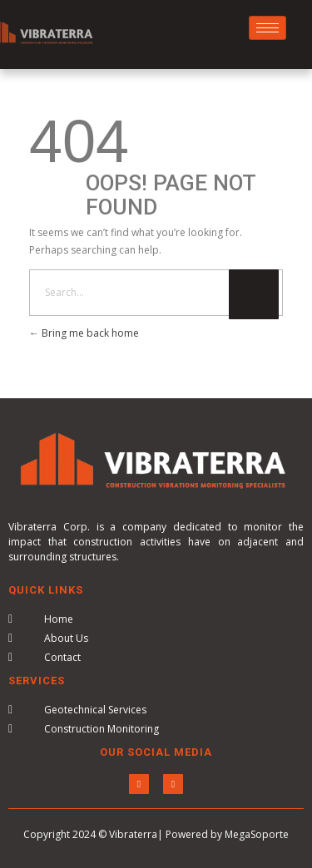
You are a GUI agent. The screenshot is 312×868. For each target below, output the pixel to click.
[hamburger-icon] (267, 28)
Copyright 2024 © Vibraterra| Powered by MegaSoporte (156, 834)
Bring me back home (84, 333)
